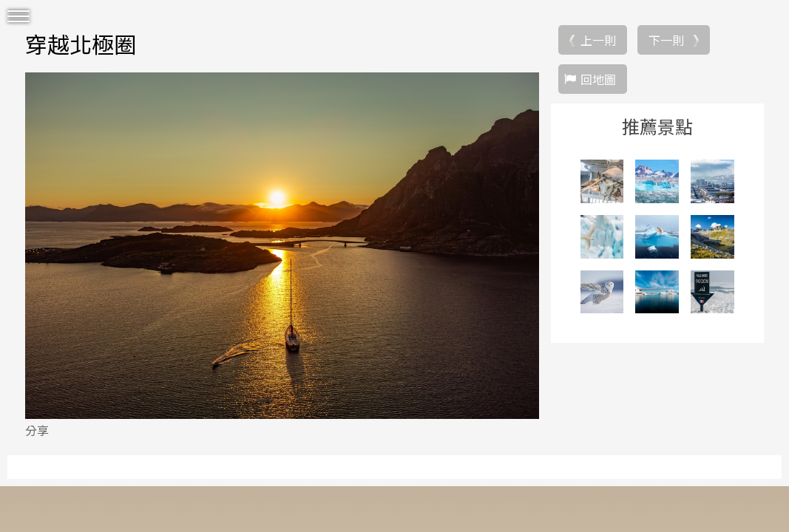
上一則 (598, 40)
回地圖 (598, 79)
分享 (37, 430)
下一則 (666, 40)
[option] (282, 245)
